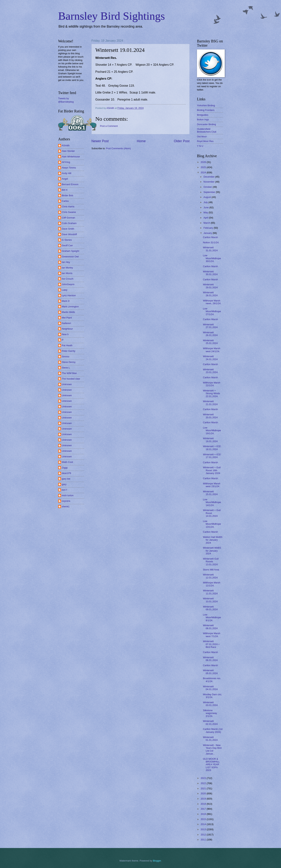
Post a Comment (109, 126)
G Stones (67, 240)
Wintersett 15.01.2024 (210, 493)
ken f (64, 490)
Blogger (157, 861)
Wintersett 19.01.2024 (210, 440)
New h (65, 334)
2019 (204, 799)
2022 (204, 783)
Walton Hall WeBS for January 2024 (213, 540)
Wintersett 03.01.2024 (210, 704)
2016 (204, 814)
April (206, 218)
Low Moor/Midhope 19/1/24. (212, 430)
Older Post (182, 141)
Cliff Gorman (68, 218)
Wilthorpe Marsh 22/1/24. (212, 384)
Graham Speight (71, 251)
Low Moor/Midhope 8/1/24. (212, 617)
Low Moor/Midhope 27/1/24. (212, 311)
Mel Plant (67, 318)
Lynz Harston (69, 295)
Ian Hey (66, 262)
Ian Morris (67, 273)
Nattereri (66, 323)
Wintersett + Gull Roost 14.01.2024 (212, 513)
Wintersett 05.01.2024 (210, 672)
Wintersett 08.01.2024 (210, 627)
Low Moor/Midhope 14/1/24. (212, 502)
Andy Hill (67, 173)
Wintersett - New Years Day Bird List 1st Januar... (212, 749)
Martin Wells (68, 312)
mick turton (68, 495)
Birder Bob (67, 195)
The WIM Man (69, 373)
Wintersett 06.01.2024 (210, 659)
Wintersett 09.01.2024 (210, 608)
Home (141, 141)
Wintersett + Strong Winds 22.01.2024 (211, 393)
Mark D (66, 301)
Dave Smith (68, 229)
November (209, 182)
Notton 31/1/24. (211, 242)
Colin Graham (69, 223)
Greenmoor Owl (70, 257)
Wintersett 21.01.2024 (210, 403)
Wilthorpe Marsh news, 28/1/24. (212, 302)
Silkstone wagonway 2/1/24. (210, 713)
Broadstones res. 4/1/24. (212, 680)
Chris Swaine (69, 212)
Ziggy (65, 468)
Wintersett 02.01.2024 (210, 722)
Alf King (66, 162)
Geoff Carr (67, 245)
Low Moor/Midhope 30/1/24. (212, 258)
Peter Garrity (69, 351)
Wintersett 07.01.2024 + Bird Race (211, 644)
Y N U (200, 146)
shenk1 (66, 506)
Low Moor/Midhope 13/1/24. (212, 524)
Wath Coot (67, 462)
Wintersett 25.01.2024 (210, 342)
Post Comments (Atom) (118, 148)
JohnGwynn (68, 284)
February (209, 228)
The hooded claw (71, 379)
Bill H (65, 190)
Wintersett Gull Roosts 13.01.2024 (211, 562)
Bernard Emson (70, 184)
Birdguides (203, 115)
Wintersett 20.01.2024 (210, 416)
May (206, 212)
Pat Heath (67, 345)
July (206, 202)
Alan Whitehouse (71, 157)
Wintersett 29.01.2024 (210, 286)
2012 (204, 835)
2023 (204, 778)
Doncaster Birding (206, 124)
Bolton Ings (203, 120)
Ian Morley (67, 268)
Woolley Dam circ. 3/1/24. (213, 696)
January (208, 233)
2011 (204, 840)
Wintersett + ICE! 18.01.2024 (212, 448)
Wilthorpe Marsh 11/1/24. (212, 584)
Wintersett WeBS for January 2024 (212, 551)
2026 (204, 162)
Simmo (66, 357)
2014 (204, 824)
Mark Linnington (70, 307)
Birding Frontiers (206, 110)
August (208, 197)
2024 (204, 172)
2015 (204, 819)
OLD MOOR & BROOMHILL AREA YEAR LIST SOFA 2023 (211, 765)
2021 (204, 788)
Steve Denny (69, 362)
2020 (204, 793)
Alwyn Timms (69, 168)
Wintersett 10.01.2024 (210, 600)
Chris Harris (68, 207)
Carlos (65, 201)
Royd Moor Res (205, 141)
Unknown (67, 384)
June (206, 207)
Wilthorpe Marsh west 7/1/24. (212, 635)
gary (64, 484)
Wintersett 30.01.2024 (210, 273)
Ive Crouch (68, 279)
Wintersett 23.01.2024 (210, 371)
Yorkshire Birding (206, 105)
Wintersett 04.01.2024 (210, 688)
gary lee (66, 479)
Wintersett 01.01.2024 (210, 739)
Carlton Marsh (210, 237)
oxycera (66, 501)
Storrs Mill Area (211, 570)
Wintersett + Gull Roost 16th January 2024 (212, 470)
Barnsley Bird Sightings (112, 16)
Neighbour (67, 329)
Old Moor (202, 137)
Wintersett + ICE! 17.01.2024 (212, 456)
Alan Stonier (68, 151)
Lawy (65, 290)
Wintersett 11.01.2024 (210, 592)
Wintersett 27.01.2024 (210, 326)
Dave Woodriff (69, 234)
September (210, 192)
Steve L (66, 368)
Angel (65, 179)
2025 (204, 167)
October (208, 187)
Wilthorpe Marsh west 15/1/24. (212, 485)
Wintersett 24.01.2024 (210, 358)
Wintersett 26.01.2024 (210, 334)
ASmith (66, 145)
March (207, 223)
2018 (204, 804)
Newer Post (100, 141)
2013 (204, 829)
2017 (204, 809)
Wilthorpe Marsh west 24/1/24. (212, 350)
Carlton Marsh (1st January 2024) (213, 730)
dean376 (66, 473)
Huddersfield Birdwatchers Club (207, 130)
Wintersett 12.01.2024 (210, 576)
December (209, 177)
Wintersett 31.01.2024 (210, 249)
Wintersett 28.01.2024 (210, 294)
